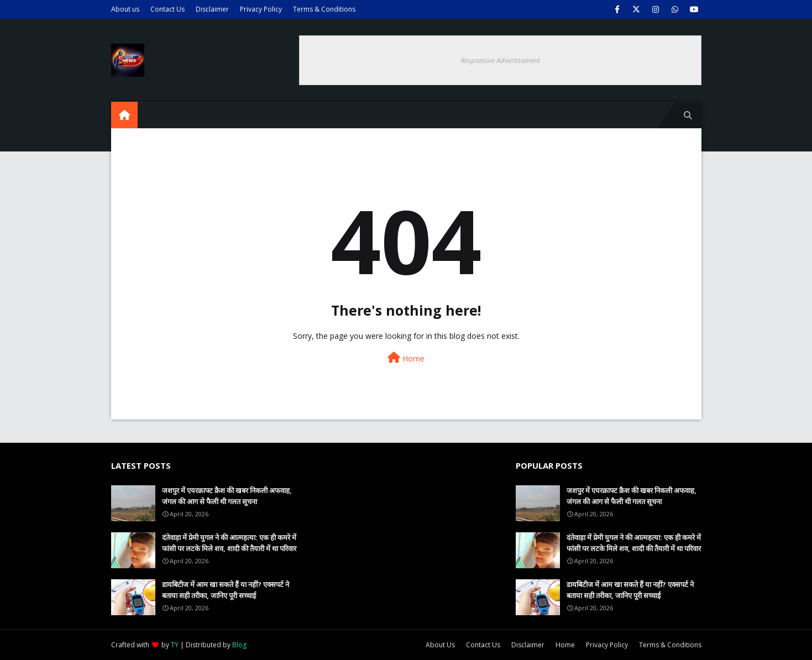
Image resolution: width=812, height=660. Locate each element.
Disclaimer (212, 9)
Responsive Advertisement (500, 60)
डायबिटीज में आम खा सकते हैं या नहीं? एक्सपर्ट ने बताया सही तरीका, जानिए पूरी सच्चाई (226, 590)
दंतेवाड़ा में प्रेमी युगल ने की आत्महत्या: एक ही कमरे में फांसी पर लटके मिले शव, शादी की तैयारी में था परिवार (229, 543)
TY (175, 645)
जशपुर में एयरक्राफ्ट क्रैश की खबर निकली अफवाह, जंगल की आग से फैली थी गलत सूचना (227, 496)
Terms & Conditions (324, 9)
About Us (440, 645)
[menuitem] (124, 115)
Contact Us (167, 9)
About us (125, 9)
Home (406, 358)
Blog (239, 645)
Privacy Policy (261, 9)
